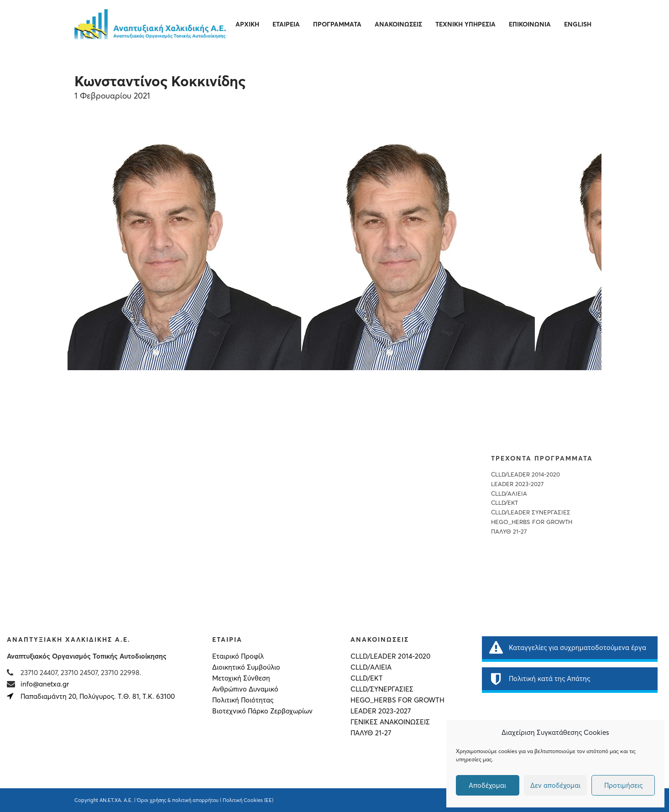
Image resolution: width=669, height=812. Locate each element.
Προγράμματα (337, 24)
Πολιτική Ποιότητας (243, 700)
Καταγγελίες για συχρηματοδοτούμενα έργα (567, 648)
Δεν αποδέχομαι (555, 785)
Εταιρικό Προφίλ (238, 656)
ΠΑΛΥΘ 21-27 (509, 532)
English (578, 24)
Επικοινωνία (530, 24)
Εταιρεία (286, 24)
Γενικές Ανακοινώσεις (390, 722)
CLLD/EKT (504, 503)
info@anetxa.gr (45, 684)
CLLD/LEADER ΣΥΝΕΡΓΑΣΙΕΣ (531, 512)
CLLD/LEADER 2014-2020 (525, 474)
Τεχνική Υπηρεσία (465, 24)
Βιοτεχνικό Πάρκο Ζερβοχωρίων (262, 711)
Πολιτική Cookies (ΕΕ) (248, 800)
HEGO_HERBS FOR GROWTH (532, 522)
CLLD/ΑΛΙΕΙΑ (509, 494)
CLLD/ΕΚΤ (367, 678)
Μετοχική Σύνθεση (241, 678)
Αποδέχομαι (487, 785)
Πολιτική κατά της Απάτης (539, 679)
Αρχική (247, 24)
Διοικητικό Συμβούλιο (246, 667)
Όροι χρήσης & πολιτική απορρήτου (178, 800)
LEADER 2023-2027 (517, 484)
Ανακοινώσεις (398, 24)
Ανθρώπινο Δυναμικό (245, 689)
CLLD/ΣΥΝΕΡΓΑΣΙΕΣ (382, 689)
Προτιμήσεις (623, 785)
